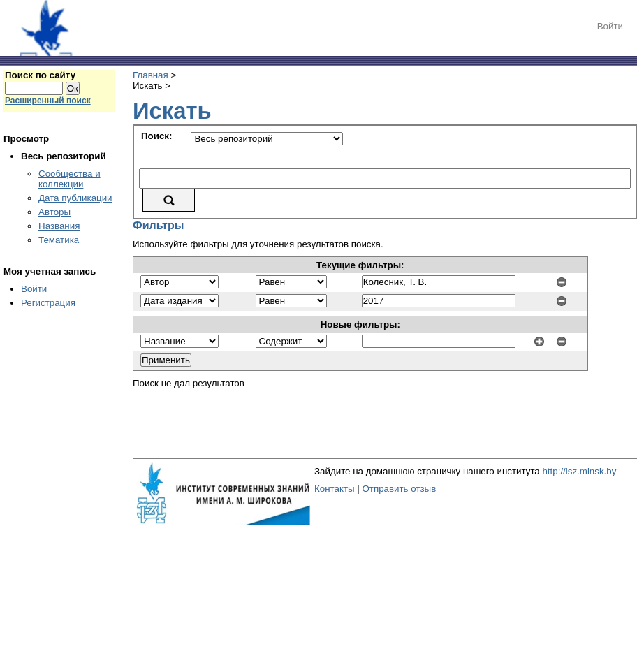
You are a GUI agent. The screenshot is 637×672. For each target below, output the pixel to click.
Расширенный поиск (48, 101)
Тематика (59, 240)
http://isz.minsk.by (579, 471)
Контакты (335, 489)
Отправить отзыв (399, 489)
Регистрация (48, 303)
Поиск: (156, 136)
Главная (151, 75)
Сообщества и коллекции (69, 179)
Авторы (54, 212)
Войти (610, 26)
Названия (59, 226)
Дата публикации (75, 198)
